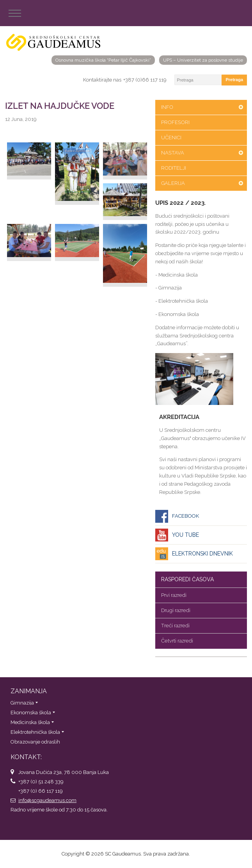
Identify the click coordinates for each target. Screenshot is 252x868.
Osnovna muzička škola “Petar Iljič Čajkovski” (103, 60)
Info (167, 107)
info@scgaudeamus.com (47, 800)
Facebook (185, 516)
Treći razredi (175, 626)
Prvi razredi (174, 595)
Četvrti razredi (177, 641)
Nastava (173, 153)
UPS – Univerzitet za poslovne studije (203, 60)
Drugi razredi (176, 610)
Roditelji (174, 168)
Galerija (173, 183)
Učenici (171, 138)
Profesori (175, 122)
